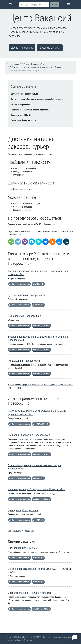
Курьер (58, 67)
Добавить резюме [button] (50, 48)
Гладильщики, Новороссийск (24, 361)
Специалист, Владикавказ (22, 548)
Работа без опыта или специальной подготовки (31, 67)
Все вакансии (13, 64)
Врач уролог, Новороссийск (23, 510)
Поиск (55, 5)
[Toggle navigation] (68, 5)
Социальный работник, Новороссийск (29, 435)
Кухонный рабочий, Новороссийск (27, 295)
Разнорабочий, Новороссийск (24, 316)
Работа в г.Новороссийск (33, 64)
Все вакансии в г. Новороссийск (22, 531)
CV (10, 4)
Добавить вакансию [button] (22, 48)
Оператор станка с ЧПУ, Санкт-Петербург (30, 593)
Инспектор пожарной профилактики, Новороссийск (36, 489)
